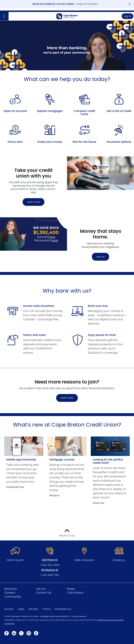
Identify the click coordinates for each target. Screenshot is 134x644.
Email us (119, 560)
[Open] (4, 16)
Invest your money (50, 142)
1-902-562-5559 (50, 565)
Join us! (100, 257)
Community (13, 597)
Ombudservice (63, 609)
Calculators (75, 593)
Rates (71, 589)
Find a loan (15, 142)
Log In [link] (128, 16)
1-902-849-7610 (50, 575)
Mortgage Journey (62, 460)
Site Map (33, 609)
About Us (11, 589)
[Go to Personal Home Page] (67, 16)
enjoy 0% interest (87, 4)
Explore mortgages (50, 111)
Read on (54, 495)
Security (9, 609)
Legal (21, 609)
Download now (15, 487)
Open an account (15, 111)
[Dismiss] (130, 4)
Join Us (41, 589)
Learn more (34, 202)
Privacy (47, 609)
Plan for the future (84, 142)
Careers (10, 593)
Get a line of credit (119, 111)
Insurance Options (119, 142)
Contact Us (43, 593)
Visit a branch (84, 560)
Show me (98, 503)
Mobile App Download (21, 460)
